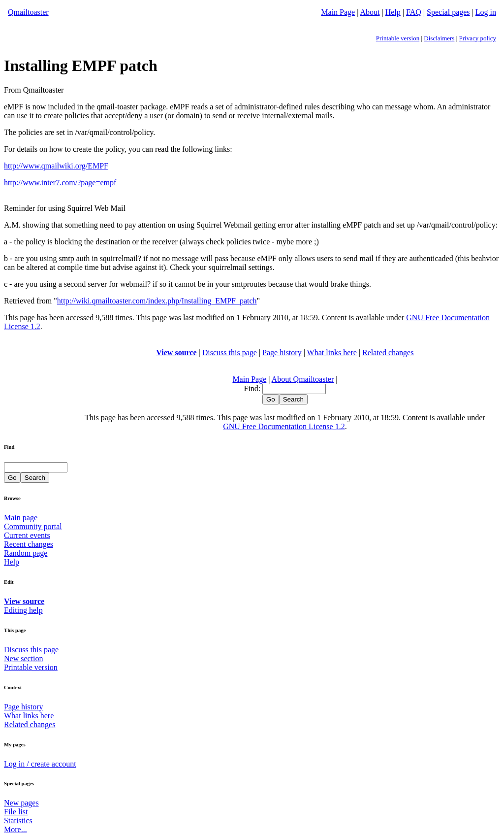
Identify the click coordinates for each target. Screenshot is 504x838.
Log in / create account (40, 764)
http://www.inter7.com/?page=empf (60, 183)
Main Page (338, 12)
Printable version (398, 38)
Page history (282, 352)
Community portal (33, 526)
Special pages (448, 12)
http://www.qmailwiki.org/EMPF (56, 166)
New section (24, 658)
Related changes (388, 352)
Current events (27, 535)
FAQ (414, 12)
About (370, 12)
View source (176, 352)
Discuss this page (230, 352)
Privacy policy (478, 38)
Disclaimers (439, 38)
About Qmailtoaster (303, 379)
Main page (21, 518)
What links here (332, 352)
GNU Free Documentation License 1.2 (284, 426)
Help (393, 12)
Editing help (23, 610)
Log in (486, 12)
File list (16, 812)
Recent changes (29, 544)
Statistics (18, 821)
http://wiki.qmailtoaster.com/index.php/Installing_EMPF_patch (157, 301)
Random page (26, 553)
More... (16, 829)
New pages (21, 803)
